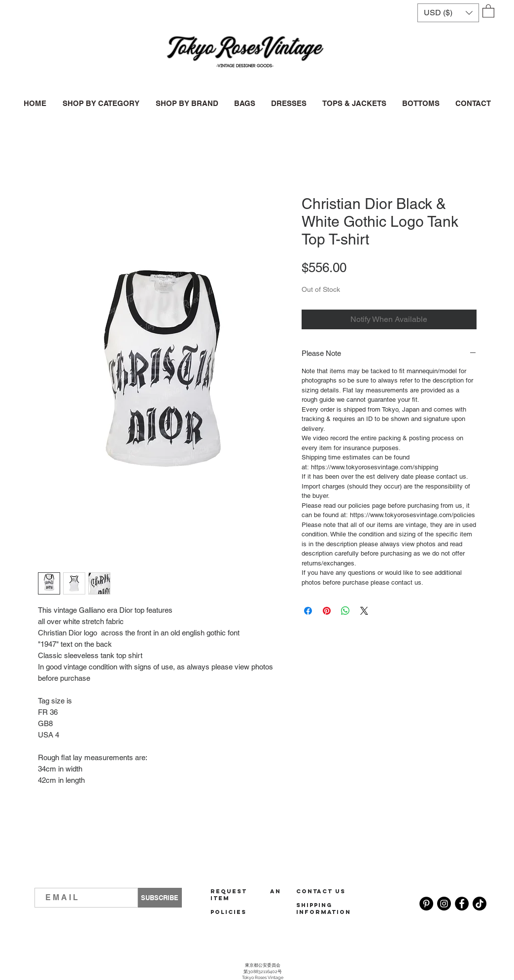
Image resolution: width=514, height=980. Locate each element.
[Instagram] (444, 904)
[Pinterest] (426, 904)
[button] (448, 13)
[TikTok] (480, 904)
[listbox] (448, 13)
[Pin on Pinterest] (327, 611)
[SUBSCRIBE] (160, 898)
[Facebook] (462, 904)
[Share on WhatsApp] (345, 611)
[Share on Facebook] (308, 611)
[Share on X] (364, 611)
